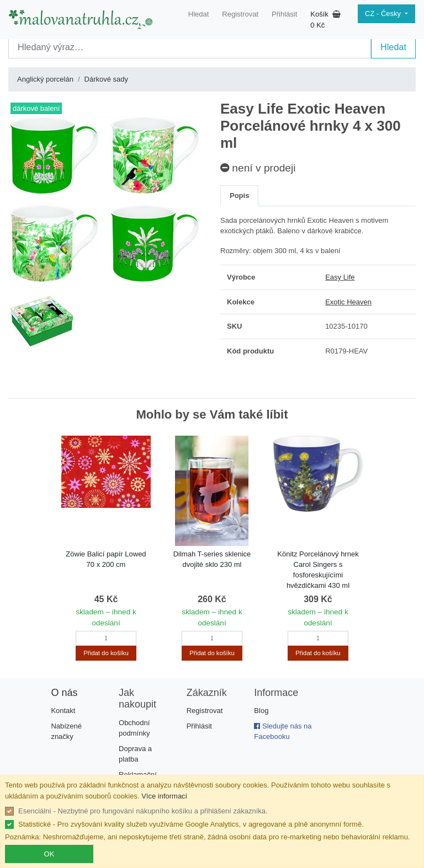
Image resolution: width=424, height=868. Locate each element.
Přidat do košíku (106, 653)
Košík (325, 20)
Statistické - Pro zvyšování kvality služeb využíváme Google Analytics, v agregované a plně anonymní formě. (191, 824)
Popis (239, 195)
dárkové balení (36, 108)
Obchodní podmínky (134, 728)
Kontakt (63, 711)
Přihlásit (284, 14)
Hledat (199, 14)
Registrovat (240, 14)
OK (49, 854)
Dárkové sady (106, 79)
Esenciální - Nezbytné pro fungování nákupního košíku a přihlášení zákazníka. (143, 811)
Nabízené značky (66, 732)
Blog (261, 711)
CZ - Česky (384, 14)
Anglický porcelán (45, 79)
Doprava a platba (135, 754)
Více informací (164, 796)
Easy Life (340, 277)
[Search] (190, 47)
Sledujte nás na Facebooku (283, 732)
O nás (64, 693)
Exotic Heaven (348, 302)
